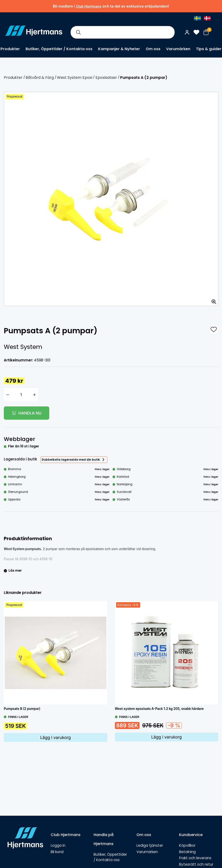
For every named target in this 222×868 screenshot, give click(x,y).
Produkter (10, 49)
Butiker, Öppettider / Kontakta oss (59, 49)
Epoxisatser (106, 78)
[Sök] (78, 32)
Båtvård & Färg (40, 78)
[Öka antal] (35, 395)
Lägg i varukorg (56, 737)
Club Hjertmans (89, 6)
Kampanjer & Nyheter (119, 49)
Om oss (153, 49)
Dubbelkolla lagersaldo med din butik (71, 460)
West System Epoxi (75, 78)
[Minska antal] (8, 395)
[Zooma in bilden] (212, 300)
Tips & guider (209, 49)
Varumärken (178, 49)
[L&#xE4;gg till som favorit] (214, 329)
